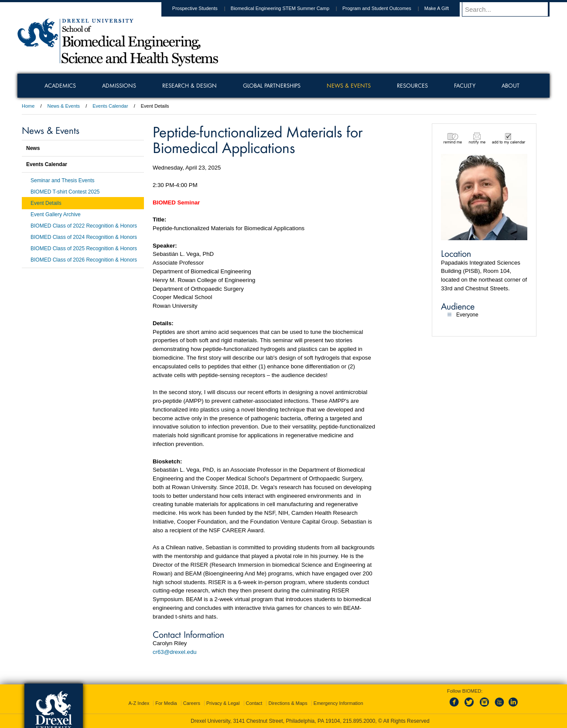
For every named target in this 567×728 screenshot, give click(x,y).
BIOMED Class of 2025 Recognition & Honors (84, 248)
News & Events (64, 106)
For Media (166, 703)
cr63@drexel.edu (175, 652)
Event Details (46, 203)
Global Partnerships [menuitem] (272, 85)
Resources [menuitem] (412, 85)
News (33, 148)
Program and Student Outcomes (385, 8)
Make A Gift (445, 8)
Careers (192, 703)
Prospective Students (203, 8)
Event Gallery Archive (56, 214)
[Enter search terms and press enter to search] (510, 9)
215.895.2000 (359, 721)
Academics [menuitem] (60, 85)
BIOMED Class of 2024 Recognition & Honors (84, 237)
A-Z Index (139, 703)
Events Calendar (110, 106)
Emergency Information (338, 703)
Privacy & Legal (223, 703)
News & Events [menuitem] (349, 85)
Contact (254, 703)
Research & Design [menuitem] (190, 85)
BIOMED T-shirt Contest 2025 (65, 192)
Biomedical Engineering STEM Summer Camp (288, 8)
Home (28, 106)
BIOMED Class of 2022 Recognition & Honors (84, 226)
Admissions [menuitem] (119, 85)
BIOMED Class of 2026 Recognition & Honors (84, 260)
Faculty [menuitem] (465, 85)
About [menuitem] (511, 85)
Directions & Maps (288, 703)
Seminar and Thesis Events (63, 180)
